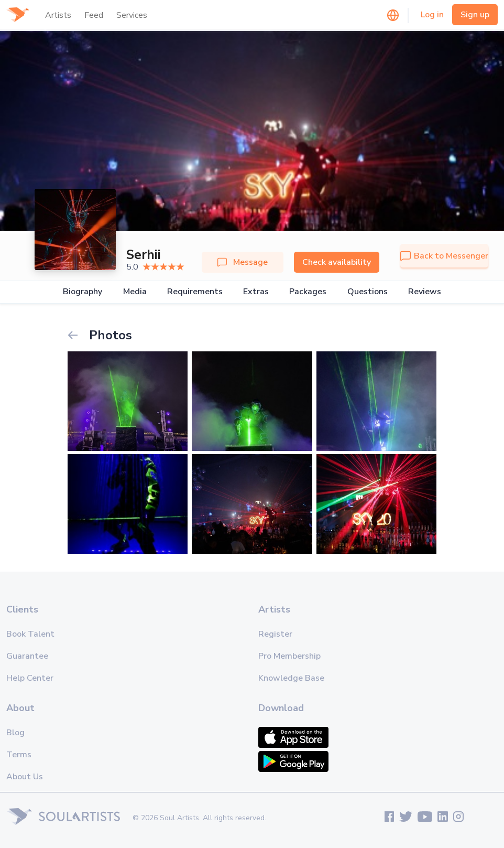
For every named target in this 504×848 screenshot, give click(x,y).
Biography (83, 292)
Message (243, 262)
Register (275, 634)
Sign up (475, 15)
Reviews (425, 292)
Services (132, 15)
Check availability (337, 262)
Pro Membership (289, 656)
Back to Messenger (444, 256)
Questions (368, 292)
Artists (58, 15)
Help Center (30, 678)
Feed (94, 15)
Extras (256, 292)
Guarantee (27, 656)
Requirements (195, 292)
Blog (15, 733)
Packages (308, 292)
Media (135, 292)
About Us (25, 777)
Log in (432, 15)
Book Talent (30, 634)
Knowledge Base (291, 678)
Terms (19, 755)
